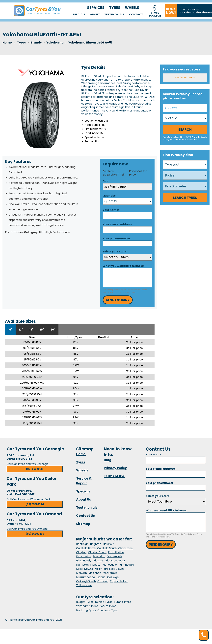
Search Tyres (185, 198)
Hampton (82, 565)
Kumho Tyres (122, 602)
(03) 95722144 (35, 469)
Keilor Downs (85, 569)
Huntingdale (126, 565)
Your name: (111, 210)
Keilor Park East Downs (109, 569)
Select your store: (115, 252)
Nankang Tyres (86, 610)
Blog (108, 460)
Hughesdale (109, 565)
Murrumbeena (86, 577)
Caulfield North (86, 548)
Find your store (185, 78)
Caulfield (108, 544)
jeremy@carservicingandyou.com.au (196, 12)
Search (185, 130)
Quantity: (109, 196)
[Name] (127, 215)
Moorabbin (110, 573)
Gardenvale (115, 556)
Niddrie (101, 577)
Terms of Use (114, 476)
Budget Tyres (85, 602)
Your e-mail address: (118, 224)
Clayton (81, 552)
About (95, 14)
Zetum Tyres (108, 606)
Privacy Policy (109, 292)
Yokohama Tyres (87, 606)
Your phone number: (117, 238)
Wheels (132, 8)
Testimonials (114, 14)
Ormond (103, 581)
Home (7, 42)
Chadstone (125, 548)
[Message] (127, 278)
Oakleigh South (86, 581)
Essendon (99, 556)
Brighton (96, 544)
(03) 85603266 (35, 534)
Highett (95, 565)
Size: (106, 181)
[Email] (127, 230)
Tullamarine (84, 585)
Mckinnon (95, 573)
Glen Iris (98, 561)
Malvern (81, 573)
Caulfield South (107, 548)
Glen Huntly (84, 561)
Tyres (115, 8)
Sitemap (83, 524)
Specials (79, 14)
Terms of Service (126, 292)
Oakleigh (113, 577)
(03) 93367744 (35, 504)
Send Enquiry (118, 300)
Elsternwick (84, 556)
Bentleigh (82, 544)
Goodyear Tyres (108, 610)
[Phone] (127, 243)
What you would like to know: (123, 266)
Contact (136, 14)
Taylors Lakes (119, 581)
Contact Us (85, 516)
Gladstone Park (115, 561)
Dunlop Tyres (104, 602)
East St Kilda (116, 552)
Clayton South (97, 552)
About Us (84, 500)
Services (96, 8)
